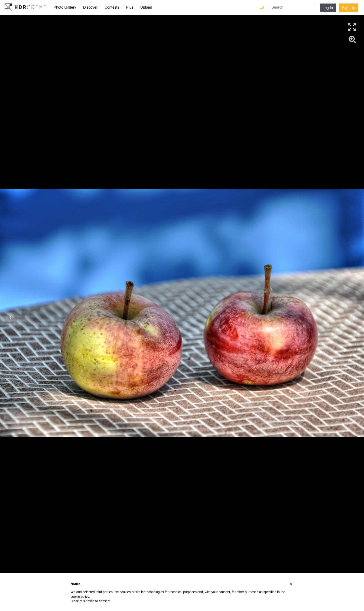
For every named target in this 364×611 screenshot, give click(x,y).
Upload (146, 7)
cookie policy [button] (80, 597)
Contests (112, 7)
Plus (130, 7)
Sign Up (349, 8)
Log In (328, 8)
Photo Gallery (65, 7)
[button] (291, 584)
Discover (90, 7)
